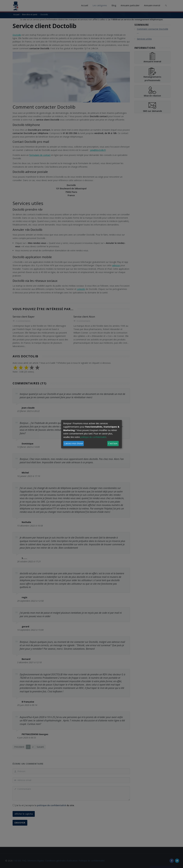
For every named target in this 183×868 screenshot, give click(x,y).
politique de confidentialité (93, 437)
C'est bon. (113, 443)
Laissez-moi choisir (74, 443)
